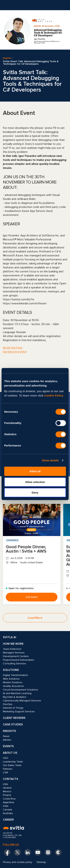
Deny (35, 493)
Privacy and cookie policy (18, 862)
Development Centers (16, 656)
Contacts (11, 779)
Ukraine (7, 788)
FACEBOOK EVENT (15, 352)
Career (8, 820)
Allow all (35, 471)
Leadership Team (13, 762)
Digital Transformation (15, 675)
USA (5, 784)
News (6, 736)
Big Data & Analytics (15, 697)
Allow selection (35, 482)
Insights (9, 731)
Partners (8, 769)
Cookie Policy (54, 395)
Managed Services (14, 653)
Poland (7, 795)
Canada (7, 810)
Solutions (11, 670)
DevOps (8, 704)
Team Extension (12, 649)
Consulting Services (14, 663)
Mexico (7, 791)
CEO (6, 758)
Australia (8, 813)
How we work (13, 644)
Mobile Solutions (13, 682)
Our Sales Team (12, 765)
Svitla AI (10, 637)
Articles (7, 740)
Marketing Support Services (19, 711)
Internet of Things (13, 708)
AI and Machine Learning (17, 693)
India (6, 806)
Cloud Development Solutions (20, 690)
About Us (10, 753)
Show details (50, 460)
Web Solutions (11, 679)
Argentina (8, 802)
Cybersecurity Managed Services (22, 701)
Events (7, 58)
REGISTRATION (13, 348)
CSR (5, 773)
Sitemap (41, 862)
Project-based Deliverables (19, 660)
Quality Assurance (13, 686)
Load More (35, 618)
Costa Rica (9, 799)
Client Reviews (14, 718)
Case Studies (13, 724)
